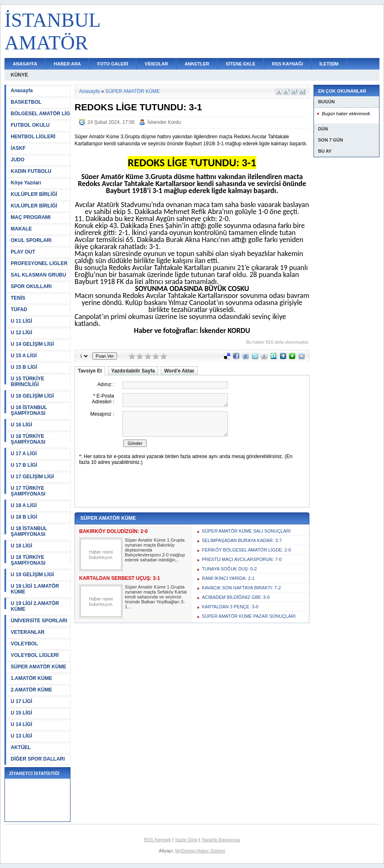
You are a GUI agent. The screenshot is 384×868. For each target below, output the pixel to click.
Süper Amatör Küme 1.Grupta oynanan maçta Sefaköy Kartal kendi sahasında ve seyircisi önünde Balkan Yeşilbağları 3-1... (156, 597)
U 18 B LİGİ (24, 517)
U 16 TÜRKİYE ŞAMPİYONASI (28, 439)
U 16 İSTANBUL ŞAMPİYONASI (29, 410)
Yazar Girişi (186, 840)
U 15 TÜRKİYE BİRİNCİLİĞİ (27, 382)
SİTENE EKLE (241, 64)
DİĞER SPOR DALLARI (38, 759)
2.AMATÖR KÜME (31, 690)
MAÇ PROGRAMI (31, 217)
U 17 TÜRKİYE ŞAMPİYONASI (28, 491)
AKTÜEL (21, 747)
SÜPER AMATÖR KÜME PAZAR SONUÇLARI (249, 616)
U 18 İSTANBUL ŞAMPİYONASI (29, 531)
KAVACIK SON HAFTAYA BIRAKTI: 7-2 (241, 588)
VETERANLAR (28, 632)
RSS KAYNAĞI (287, 64)
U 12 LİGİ (21, 333)
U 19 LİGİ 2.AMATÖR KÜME (35, 606)
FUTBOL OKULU (30, 125)
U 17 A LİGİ (24, 454)
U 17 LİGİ (21, 701)
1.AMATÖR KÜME (31, 678)
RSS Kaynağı (157, 840)
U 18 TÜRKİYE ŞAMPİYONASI (28, 560)
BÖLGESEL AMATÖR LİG (40, 114)
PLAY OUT (23, 252)
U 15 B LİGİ (24, 367)
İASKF (18, 148)
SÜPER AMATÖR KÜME (39, 667)
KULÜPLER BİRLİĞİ (34, 194)
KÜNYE (19, 75)
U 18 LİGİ (21, 546)
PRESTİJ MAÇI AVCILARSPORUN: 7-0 (242, 559)
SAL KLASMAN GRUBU (38, 275)
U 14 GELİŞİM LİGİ (32, 344)
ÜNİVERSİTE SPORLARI (39, 621)
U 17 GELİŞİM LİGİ (32, 477)
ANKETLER (197, 64)
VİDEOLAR (156, 64)
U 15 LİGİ (21, 713)
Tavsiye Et (90, 371)
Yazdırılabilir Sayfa (133, 371)
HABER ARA (68, 64)
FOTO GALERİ (113, 64)
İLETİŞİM (329, 64)
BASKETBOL (26, 102)
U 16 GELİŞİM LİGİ (32, 396)
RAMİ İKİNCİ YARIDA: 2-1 (228, 578)
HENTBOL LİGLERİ (33, 137)
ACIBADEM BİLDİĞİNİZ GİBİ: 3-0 (236, 597)
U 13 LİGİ (21, 736)
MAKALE (21, 229)
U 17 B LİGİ (24, 465)
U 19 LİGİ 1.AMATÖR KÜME (35, 589)
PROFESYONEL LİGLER (39, 263)
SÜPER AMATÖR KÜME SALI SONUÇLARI (246, 531)
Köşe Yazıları (26, 183)
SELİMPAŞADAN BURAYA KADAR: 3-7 (242, 540)
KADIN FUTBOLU (31, 171)
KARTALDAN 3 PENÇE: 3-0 (230, 607)
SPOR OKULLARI (31, 286)
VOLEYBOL (24, 644)
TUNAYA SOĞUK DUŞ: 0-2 (229, 569)
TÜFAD (19, 310)
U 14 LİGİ (21, 724)
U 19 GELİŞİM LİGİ (32, 575)
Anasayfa (22, 91)
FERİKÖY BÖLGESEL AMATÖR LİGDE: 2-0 (246, 550)
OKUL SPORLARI (31, 240)
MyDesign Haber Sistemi (200, 851)
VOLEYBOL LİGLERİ (35, 655)
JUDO (18, 160)
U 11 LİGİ (21, 321)
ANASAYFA (25, 64)
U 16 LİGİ (21, 425)
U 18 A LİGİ (24, 505)
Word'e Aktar (179, 371)
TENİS (18, 298)
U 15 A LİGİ (24, 356)
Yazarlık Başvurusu (221, 840)
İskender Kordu (164, 122)
